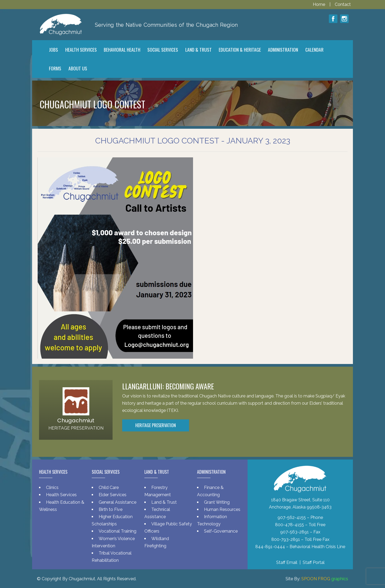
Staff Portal (314, 562)
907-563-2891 (294, 532)
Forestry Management (158, 491)
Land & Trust (164, 502)
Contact (343, 4)
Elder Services (113, 495)
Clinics (52, 488)
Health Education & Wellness (62, 506)
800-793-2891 (286, 539)
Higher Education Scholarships (112, 520)
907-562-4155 (292, 517)
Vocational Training (118, 531)
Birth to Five (111, 509)
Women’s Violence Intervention (113, 542)
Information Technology (212, 520)
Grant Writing (217, 502)
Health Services (61, 495)
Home (319, 4)
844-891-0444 (270, 547)
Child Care (109, 488)
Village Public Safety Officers (168, 528)
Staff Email (287, 562)
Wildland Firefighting (157, 542)
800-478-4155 (290, 525)
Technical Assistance (157, 513)
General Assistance (118, 502)
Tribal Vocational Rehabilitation (112, 557)
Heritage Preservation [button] (156, 425)
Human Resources (222, 509)
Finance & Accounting (210, 491)
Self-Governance (221, 531)
